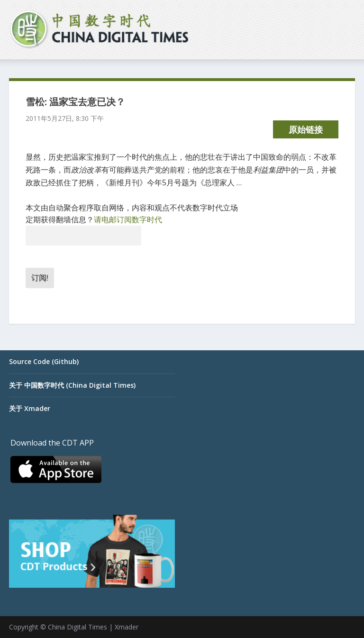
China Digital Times (77, 627)
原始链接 (306, 129)
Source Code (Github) (44, 361)
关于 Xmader (30, 408)
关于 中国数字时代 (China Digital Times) (72, 385)
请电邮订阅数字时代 (128, 219)
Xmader (127, 627)
